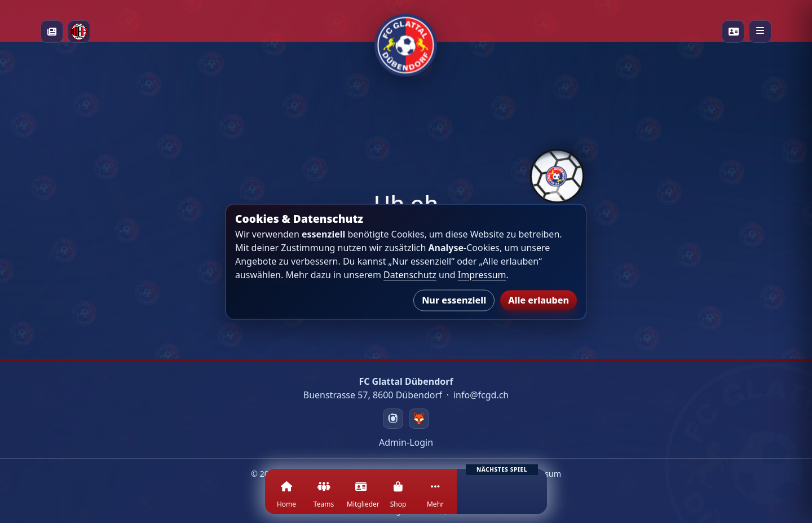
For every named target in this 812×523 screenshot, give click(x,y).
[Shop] (398, 498)
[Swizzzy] (419, 419)
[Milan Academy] (79, 32)
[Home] (286, 498)
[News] (52, 32)
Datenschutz (410, 275)
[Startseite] (406, 31)
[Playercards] (733, 32)
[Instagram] (393, 419)
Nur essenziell (454, 300)
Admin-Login (406, 442)
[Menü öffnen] (760, 32)
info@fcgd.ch (481, 395)
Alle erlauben (539, 300)
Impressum (482, 275)
